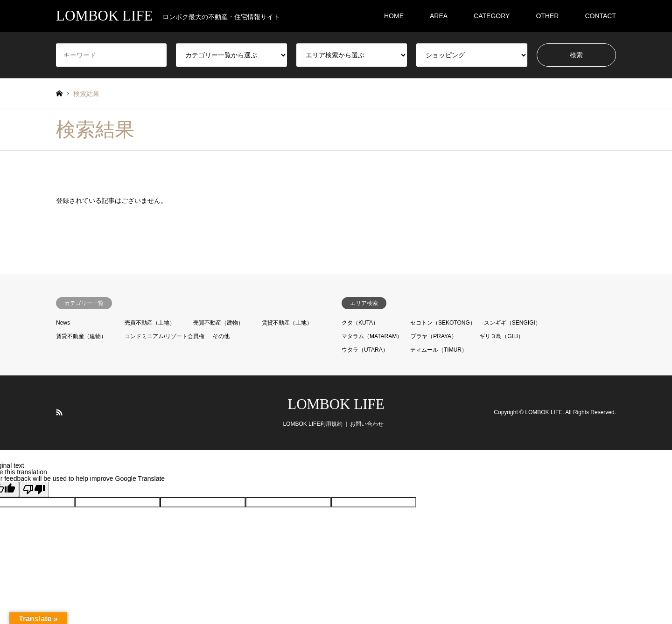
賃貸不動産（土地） (287, 323)
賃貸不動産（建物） (81, 336)
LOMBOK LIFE (336, 404)
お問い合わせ (367, 424)
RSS (59, 412)
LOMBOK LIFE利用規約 (313, 424)
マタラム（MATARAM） (372, 336)
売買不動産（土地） (150, 323)
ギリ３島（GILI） (501, 336)
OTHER (547, 16)
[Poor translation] (34, 489)
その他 (221, 336)
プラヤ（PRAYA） (434, 336)
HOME (394, 16)
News (63, 323)
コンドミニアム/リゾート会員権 (164, 336)
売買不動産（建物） (218, 323)
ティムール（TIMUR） (439, 350)
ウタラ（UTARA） (365, 350)
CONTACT (600, 16)
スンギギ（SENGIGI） (512, 323)
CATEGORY (492, 16)
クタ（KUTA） (360, 323)
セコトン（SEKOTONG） (443, 323)
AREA (439, 16)
